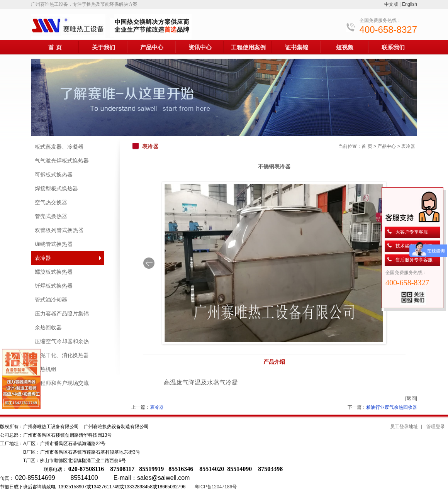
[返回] (411, 398)
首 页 (55, 47)
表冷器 (43, 258)
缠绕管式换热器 (54, 244)
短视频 (345, 47)
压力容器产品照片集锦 (62, 313)
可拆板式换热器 (54, 174)
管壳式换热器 (51, 216)
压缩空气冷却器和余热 (62, 341)
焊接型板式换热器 (56, 188)
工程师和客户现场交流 (62, 383)
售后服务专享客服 (414, 260)
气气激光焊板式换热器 (62, 161)
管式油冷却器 (51, 300)
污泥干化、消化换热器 (62, 355)
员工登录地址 (404, 427)
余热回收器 (48, 327)
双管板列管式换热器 (59, 230)
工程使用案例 (248, 47)
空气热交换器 (51, 202)
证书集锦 (297, 47)
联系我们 (393, 47)
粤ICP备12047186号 (216, 487)
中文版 (391, 4)
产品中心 (152, 47)
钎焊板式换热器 (54, 286)
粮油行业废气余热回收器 (392, 407)
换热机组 (46, 369)
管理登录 (436, 427)
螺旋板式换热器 (54, 272)
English (410, 4)
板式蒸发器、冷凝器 (59, 147)
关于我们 (104, 47)
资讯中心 (200, 47)
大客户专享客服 (412, 232)
